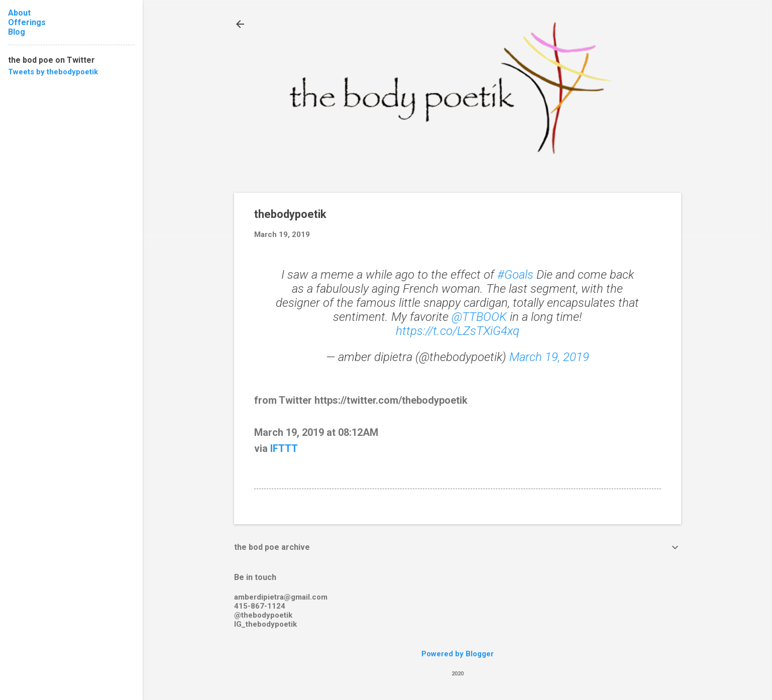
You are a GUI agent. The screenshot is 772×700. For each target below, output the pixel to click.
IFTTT (284, 448)
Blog (17, 32)
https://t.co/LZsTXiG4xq (458, 331)
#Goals (515, 275)
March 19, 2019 (549, 357)
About (19, 13)
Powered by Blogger (458, 654)
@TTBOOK (479, 317)
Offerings (27, 22)
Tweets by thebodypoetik (53, 72)
